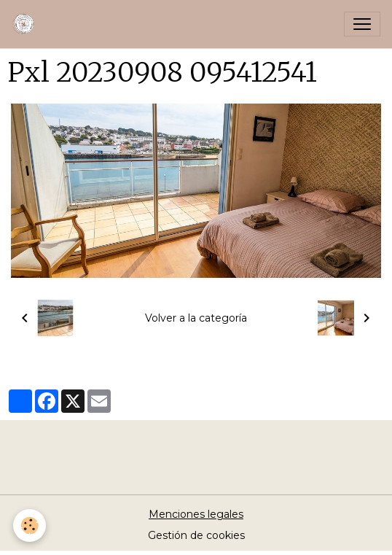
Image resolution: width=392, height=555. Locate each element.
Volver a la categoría (196, 318)
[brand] (27, 24)
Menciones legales (196, 514)
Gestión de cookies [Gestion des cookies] (196, 535)
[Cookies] (30, 525)
